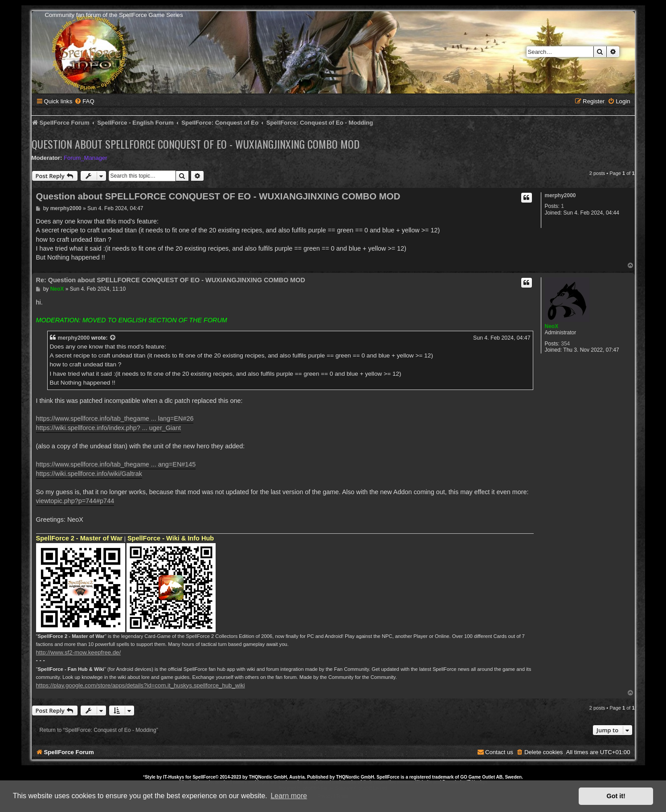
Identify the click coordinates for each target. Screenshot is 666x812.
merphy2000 (560, 195)
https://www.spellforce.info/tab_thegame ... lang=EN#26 (115, 418)
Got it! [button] (616, 796)
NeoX (552, 326)
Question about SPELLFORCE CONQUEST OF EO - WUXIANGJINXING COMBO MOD (196, 144)
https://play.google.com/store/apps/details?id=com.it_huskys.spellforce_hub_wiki (141, 685)
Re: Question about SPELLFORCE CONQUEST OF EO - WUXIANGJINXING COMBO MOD (171, 280)
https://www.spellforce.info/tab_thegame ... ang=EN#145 (116, 464)
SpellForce (204, 777)
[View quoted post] (113, 338)
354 (565, 344)
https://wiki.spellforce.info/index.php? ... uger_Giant (109, 428)
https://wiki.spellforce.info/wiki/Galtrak (89, 474)
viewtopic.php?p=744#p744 (75, 501)
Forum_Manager (85, 158)
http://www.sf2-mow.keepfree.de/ (79, 652)
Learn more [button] (289, 796)
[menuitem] (84, 101)
